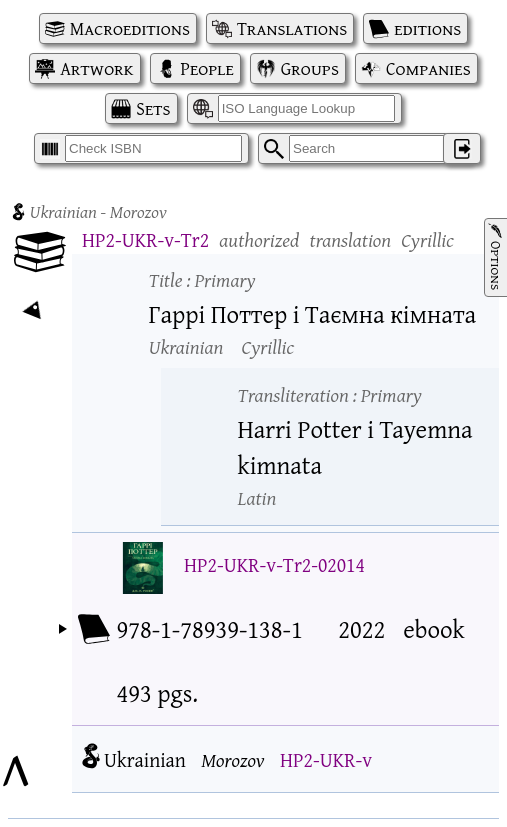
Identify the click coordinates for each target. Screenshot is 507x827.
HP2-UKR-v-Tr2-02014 (274, 564)
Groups (310, 68)
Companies (428, 68)
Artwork (96, 68)
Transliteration (330, 394)
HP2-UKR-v (326, 759)
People (207, 68)
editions (427, 28)
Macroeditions (130, 28)
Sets (153, 108)
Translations (292, 28)
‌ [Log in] (462, 148)
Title (202, 279)
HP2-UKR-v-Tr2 (145, 239)
